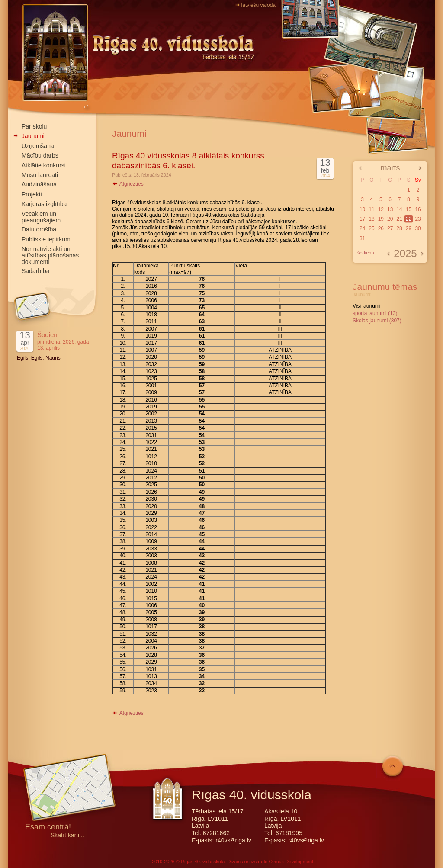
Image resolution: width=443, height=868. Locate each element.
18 (371, 219)
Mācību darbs (40, 155)
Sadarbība (36, 271)
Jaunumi (33, 136)
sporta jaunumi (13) (375, 313)
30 (418, 228)
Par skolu (34, 126)
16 (418, 209)
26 (381, 228)
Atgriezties (128, 184)
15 (409, 209)
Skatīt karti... (67, 835)
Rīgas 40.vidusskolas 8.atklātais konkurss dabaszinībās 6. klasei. (188, 161)
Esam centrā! (48, 828)
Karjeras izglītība (44, 204)
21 (399, 219)
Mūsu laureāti (40, 175)
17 (362, 219)
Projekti (32, 194)
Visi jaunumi (366, 306)
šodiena (366, 253)
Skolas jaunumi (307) (377, 321)
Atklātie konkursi (44, 165)
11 (371, 209)
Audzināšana (39, 184)
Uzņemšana (38, 146)
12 (381, 209)
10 (362, 209)
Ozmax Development (291, 862)
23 (418, 219)
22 (409, 219)
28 (399, 228)
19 (381, 219)
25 (371, 228)
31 (362, 238)
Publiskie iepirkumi (47, 239)
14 (399, 209)
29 (409, 228)
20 (390, 219)
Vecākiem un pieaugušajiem (41, 217)
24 (362, 228)
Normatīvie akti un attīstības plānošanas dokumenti (50, 255)
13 (390, 209)
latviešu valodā (258, 5)
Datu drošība (39, 229)
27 (390, 228)
